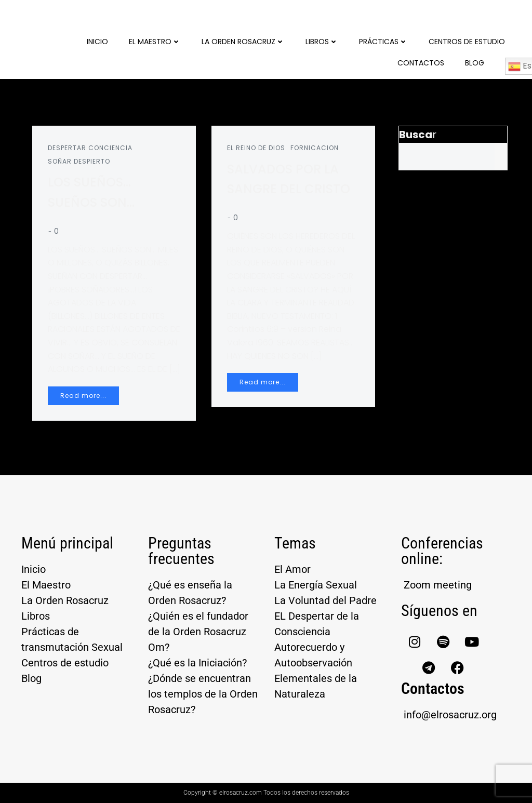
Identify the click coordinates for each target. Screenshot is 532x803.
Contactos (421, 63)
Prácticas (383, 42)
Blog (475, 63)
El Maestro (155, 42)
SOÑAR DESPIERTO (79, 161)
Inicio (97, 42)
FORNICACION (315, 148)
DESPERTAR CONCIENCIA (90, 148)
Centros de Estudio (467, 42)
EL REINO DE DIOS (256, 148)
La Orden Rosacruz (243, 42)
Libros (322, 42)
